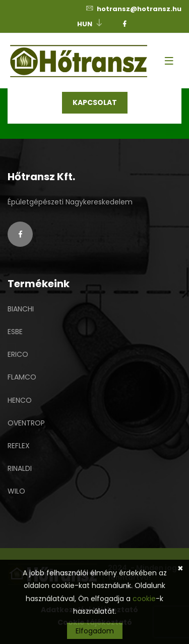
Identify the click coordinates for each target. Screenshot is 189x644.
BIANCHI (21, 309)
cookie (144, 599)
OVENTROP (26, 423)
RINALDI (20, 468)
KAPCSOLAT (95, 102)
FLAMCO (22, 377)
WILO (16, 491)
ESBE (15, 332)
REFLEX (19, 446)
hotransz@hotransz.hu (133, 9)
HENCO (20, 400)
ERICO (18, 354)
